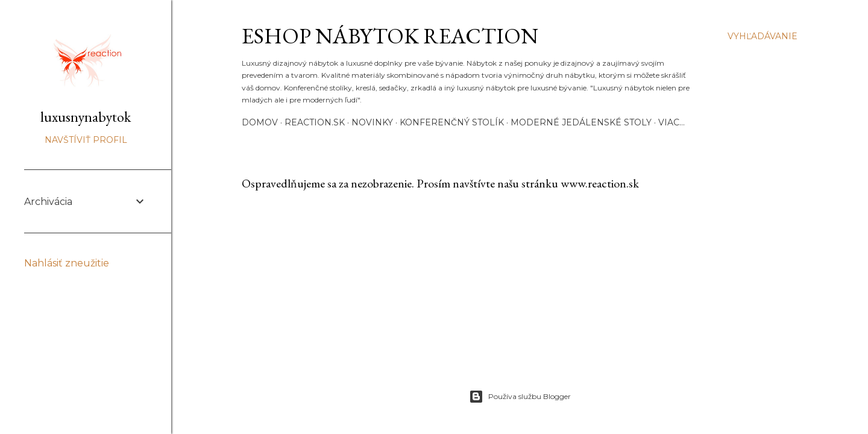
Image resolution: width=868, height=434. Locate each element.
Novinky (372, 122)
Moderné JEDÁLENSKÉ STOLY (581, 122)
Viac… (671, 122)
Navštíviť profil (86, 140)
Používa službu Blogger (520, 397)
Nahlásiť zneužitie (67, 263)
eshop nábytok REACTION (390, 36)
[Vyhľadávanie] (763, 36)
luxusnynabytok (86, 117)
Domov (260, 122)
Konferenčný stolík (452, 122)
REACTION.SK (315, 122)
